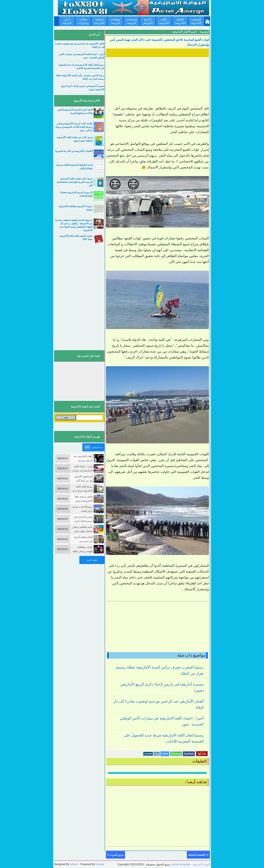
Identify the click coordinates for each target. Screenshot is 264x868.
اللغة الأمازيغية (164, 21)
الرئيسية (204, 32)
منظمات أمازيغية (115, 21)
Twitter (165, 754)
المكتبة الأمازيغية (99, 21)
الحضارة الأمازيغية (196, 21)
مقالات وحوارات (83, 21)
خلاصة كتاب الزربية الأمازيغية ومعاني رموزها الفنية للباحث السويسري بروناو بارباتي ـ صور (74, 127)
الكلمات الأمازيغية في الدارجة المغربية (74, 151)
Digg (157, 754)
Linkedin (148, 754)
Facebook (189, 754)
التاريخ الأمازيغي (148, 21)
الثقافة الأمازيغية (180, 21)
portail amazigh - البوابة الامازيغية (191, 864)
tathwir (74, 864)
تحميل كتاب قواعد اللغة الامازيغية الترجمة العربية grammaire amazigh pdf (75, 182)
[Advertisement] (157, 82)
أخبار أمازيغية (67, 21)
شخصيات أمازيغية (132, 21)
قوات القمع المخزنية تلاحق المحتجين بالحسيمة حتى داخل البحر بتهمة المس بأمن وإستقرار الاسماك (159, 42)
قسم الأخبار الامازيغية (184, 32)
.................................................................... (85, 51)
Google (100, 864)
